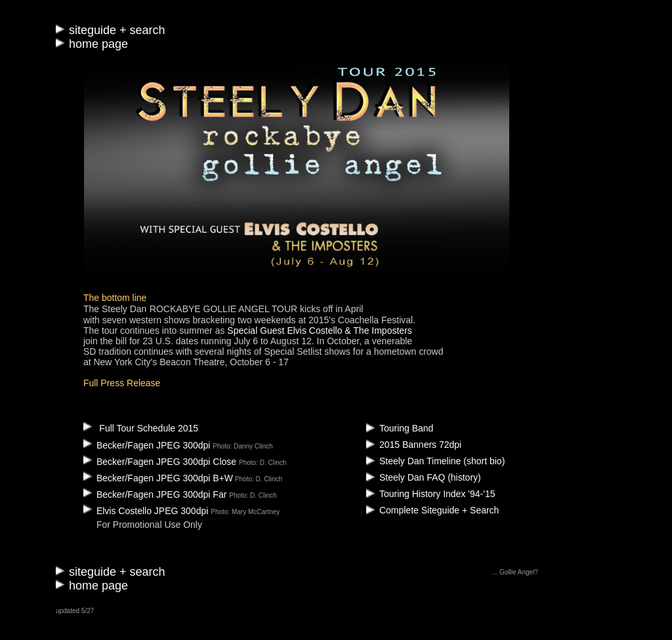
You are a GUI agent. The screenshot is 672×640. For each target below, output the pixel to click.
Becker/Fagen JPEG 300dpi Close (161, 462)
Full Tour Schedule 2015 (149, 428)
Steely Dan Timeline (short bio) (442, 461)
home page (98, 44)
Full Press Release (122, 383)
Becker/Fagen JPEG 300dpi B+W (158, 478)
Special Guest (257, 330)
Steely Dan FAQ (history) (430, 477)
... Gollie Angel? (515, 572)
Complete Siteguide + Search (439, 510)
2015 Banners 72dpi (420, 445)
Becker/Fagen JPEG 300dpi (148, 445)
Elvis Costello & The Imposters (349, 330)
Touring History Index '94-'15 (437, 494)
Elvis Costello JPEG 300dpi (147, 511)
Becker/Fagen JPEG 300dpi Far (156, 494)
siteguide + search (117, 30)
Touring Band (407, 428)
